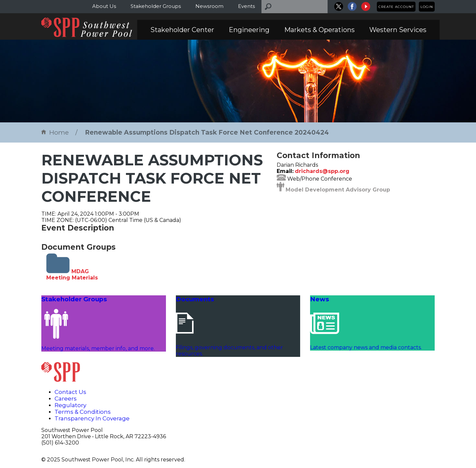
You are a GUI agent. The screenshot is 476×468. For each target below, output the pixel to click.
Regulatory (70, 405)
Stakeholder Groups (156, 6)
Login (427, 7)
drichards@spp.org (322, 171)
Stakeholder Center (182, 30)
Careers (66, 399)
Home (55, 132)
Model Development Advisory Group (338, 190)
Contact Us (70, 392)
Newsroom (209, 6)
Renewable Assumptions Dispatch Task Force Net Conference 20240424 (207, 132)
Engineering (249, 30)
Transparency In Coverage (92, 418)
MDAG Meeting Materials (72, 275)
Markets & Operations (319, 30)
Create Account (396, 7)
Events (246, 6)
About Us (104, 6)
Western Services (398, 30)
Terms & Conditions (83, 412)
